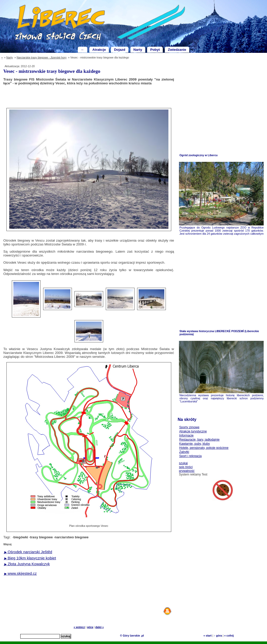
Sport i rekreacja (190, 456)
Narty (138, 50)
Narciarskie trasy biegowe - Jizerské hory (42, 57)
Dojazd (120, 50)
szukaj (183, 463)
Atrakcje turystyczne (193, 431)
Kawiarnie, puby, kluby (194, 444)
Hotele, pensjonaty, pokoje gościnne (204, 448)
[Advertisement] (89, 96)
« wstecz (79, 627)
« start (207, 636)
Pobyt (155, 50)
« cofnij (229, 636)
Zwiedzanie (177, 50)
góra (90, 627)
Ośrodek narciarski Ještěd (28, 552)
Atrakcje (99, 50)
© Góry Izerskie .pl (132, 636)
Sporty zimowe (189, 427)
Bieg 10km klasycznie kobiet (30, 558)
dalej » (99, 627)
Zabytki (184, 452)
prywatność (187, 471)
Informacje (186, 435)
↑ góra (218, 636)
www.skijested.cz (20, 573)
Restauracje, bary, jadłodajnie (199, 440)
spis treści (186, 467)
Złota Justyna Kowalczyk (27, 564)
